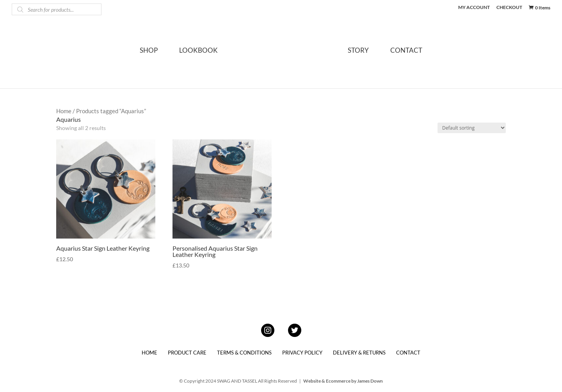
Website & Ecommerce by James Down (343, 381)
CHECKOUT (509, 8)
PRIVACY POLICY (302, 353)
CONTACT (406, 51)
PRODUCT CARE (187, 353)
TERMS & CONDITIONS (244, 353)
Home (64, 111)
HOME (149, 353)
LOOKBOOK (198, 51)
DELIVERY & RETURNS (359, 353)
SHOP (149, 51)
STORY (358, 51)
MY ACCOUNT (474, 8)
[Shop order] (472, 128)
